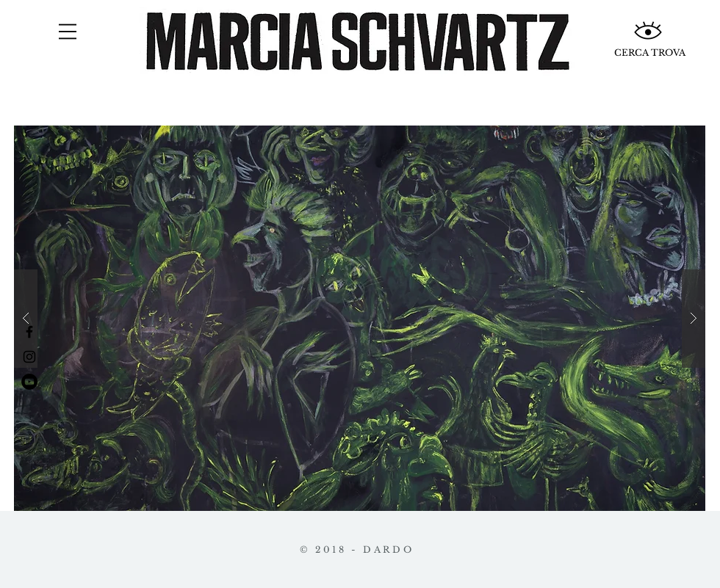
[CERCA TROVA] (649, 53)
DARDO (388, 549)
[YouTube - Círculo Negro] (29, 382)
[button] (68, 32)
